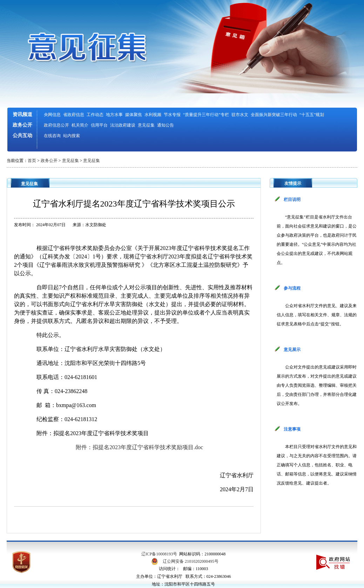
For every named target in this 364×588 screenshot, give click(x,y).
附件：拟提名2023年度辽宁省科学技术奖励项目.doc (139, 447)
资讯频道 (22, 114)
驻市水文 (240, 115)
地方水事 (114, 115)
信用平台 (99, 125)
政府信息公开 (56, 125)
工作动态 (95, 115)
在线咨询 (52, 136)
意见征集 (146, 125)
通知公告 (166, 125)
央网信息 (52, 115)
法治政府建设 (123, 125)
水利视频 (153, 115)
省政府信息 (74, 115)
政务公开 (22, 125)
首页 (32, 161)
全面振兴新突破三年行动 (274, 115)
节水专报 (172, 115)
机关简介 (80, 125)
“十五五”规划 (312, 115)
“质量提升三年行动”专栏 (206, 115)
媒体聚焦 (134, 115)
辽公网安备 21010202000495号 (191, 561)
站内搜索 (72, 136)
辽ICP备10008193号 (159, 554)
